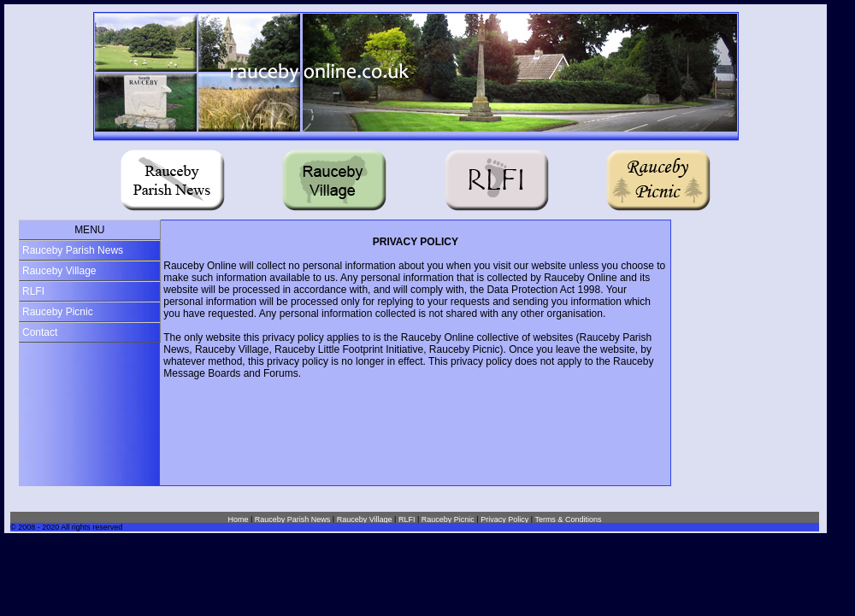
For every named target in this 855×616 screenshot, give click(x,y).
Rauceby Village (59, 271)
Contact (40, 332)
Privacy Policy (504, 519)
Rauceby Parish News (73, 250)
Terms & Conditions (568, 519)
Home (238, 519)
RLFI (33, 291)
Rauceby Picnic (58, 312)
